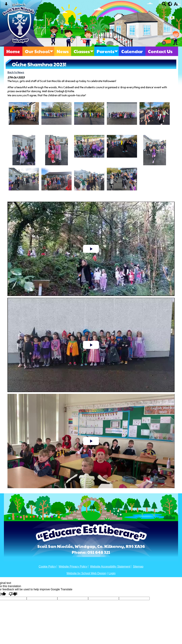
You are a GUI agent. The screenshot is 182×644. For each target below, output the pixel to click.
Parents (105, 51)
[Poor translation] (13, 594)
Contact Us (160, 51)
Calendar (132, 51)
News (63, 51)
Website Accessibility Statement (110, 567)
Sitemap (138, 567)
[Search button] (164, 5)
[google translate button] (170, 4)
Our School (37, 51)
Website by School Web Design (86, 573)
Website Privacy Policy (73, 567)
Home (13, 51)
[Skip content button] (6, 5)
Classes (82, 51)
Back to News (16, 72)
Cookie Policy (47, 567)
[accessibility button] (176, 5)
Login (112, 573)
